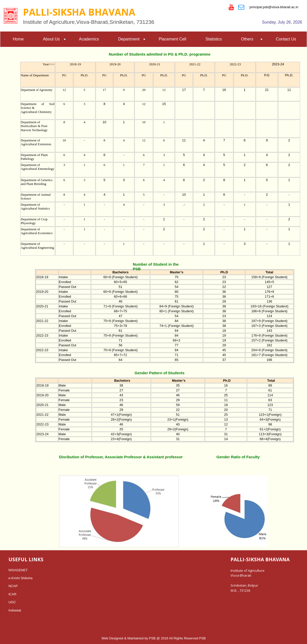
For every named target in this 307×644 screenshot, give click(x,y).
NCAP (13, 586)
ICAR (12, 594)
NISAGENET (18, 570)
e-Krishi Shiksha (20, 578)
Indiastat (15, 610)
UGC (12, 602)
